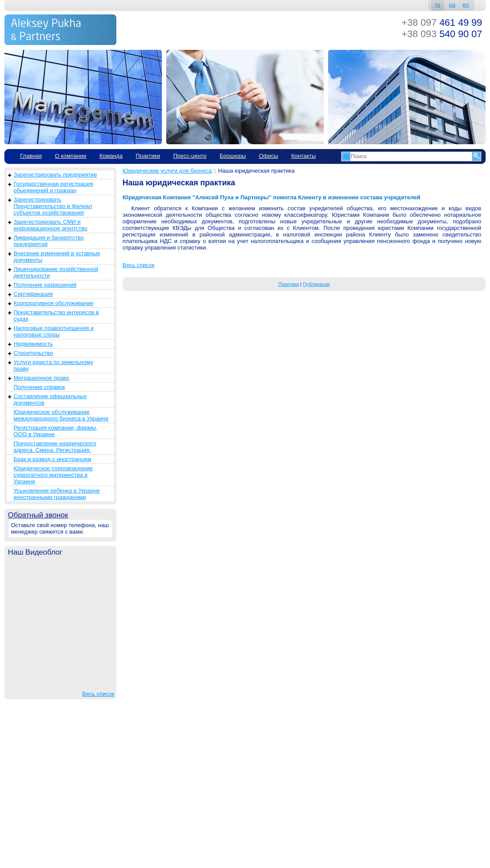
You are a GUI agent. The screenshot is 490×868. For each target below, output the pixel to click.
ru (438, 5)
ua (452, 5)
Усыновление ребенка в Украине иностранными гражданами (57, 494)
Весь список (98, 694)
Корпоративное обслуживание (54, 303)
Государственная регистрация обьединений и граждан (53, 187)
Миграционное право (41, 378)
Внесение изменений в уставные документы (57, 257)
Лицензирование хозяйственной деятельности (56, 272)
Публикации (316, 284)
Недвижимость (33, 344)
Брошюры (233, 156)
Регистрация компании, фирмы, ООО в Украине (56, 431)
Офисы (269, 156)
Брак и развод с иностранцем (52, 459)
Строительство (33, 353)
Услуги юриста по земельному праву (53, 365)
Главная (31, 156)
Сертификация (33, 294)
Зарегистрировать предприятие (55, 175)
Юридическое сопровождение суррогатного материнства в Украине (53, 475)
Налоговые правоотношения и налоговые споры (54, 331)
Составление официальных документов (50, 399)
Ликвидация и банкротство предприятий (49, 241)
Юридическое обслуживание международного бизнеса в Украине (61, 415)
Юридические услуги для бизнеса (167, 171)
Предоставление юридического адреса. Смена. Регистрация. (55, 447)
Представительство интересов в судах (56, 316)
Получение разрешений (45, 285)
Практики (148, 156)
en (465, 5)
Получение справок (39, 387)
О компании (70, 156)
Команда (111, 156)
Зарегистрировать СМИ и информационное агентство (50, 225)
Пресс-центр (190, 156)
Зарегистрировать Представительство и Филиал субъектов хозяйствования (53, 206)
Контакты (304, 156)
